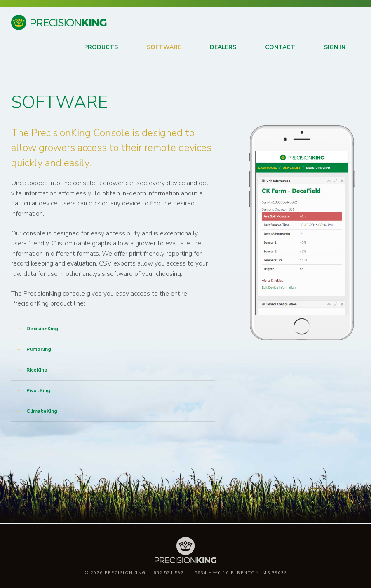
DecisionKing (42, 329)
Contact (280, 47)
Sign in (335, 47)
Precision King (31, 29)
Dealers (223, 47)
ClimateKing (42, 411)
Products (101, 47)
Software (164, 47)
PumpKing (39, 349)
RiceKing (37, 370)
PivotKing (38, 390)
